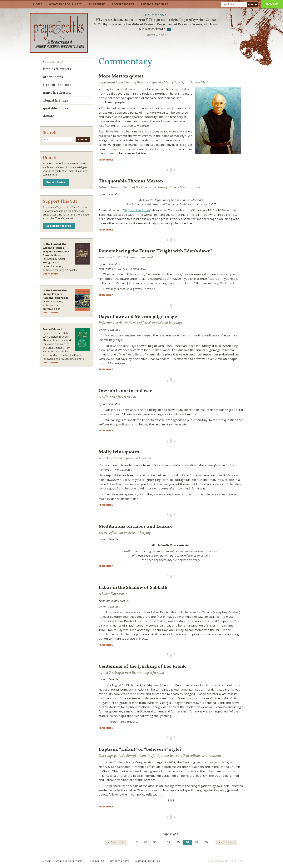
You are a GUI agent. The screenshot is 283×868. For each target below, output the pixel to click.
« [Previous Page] (123, 842)
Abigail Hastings (56, 101)
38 (206, 842)
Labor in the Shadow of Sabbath (133, 588)
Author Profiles (155, 4)
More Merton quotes (121, 76)
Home (38, 4)
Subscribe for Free (59, 226)
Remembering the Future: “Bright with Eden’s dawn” (155, 251)
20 (145, 842)
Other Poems (53, 77)
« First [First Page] (112, 842)
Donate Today (56, 182)
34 (169, 842)
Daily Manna (156, 15)
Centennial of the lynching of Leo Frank (142, 667)
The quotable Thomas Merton (131, 181)
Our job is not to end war (125, 391)
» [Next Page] (219, 842)
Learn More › (51, 274)
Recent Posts (123, 4)
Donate (272, 4)
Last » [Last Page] (230, 842)
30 (155, 842)
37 (197, 842)
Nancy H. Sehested (57, 93)
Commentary (53, 62)
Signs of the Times (137, 210)
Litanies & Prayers (57, 69)
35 (178, 842)
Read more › (107, 160)
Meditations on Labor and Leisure (136, 527)
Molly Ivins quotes (119, 452)
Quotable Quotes (56, 109)
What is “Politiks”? (65, 4)
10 (136, 842)
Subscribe (97, 4)
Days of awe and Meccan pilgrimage (138, 317)
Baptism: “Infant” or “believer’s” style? (140, 750)
